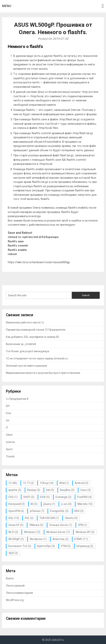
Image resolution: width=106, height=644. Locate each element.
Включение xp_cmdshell (21, 344)
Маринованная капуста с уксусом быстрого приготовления (43, 373)
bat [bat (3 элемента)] (50, 490)
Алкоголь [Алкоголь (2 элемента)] (61, 539)
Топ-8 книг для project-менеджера (27, 351)
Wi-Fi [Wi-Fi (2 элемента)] (13, 532)
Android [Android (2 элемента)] (82, 483)
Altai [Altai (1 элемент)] (64, 483)
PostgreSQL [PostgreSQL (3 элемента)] (59, 511)
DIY (8, 406)
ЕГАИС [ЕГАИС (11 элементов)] (81, 539)
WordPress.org (15, 600)
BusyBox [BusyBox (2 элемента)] (67, 490)
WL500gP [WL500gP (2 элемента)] (16, 539)
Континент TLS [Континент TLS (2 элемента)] (20, 546)
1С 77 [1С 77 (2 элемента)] (28, 483)
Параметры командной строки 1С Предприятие (36, 330)
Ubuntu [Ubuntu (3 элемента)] (71, 518)
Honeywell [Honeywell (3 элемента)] (17, 504)
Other (9, 435)
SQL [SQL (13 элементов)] (14, 518)
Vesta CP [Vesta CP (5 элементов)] (16, 525)
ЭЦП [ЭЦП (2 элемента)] (13, 553)
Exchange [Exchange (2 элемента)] (63, 497)
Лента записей (15, 586)
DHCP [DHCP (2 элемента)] (29, 497)
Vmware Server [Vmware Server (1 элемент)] (61, 525)
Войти (10, 578)
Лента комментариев (19, 593)
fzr (8, 420)
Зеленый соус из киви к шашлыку (27, 366)
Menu (7, 6)
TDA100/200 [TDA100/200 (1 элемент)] (49, 518)
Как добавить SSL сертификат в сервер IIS (32, 337)
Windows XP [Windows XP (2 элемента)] (85, 532)
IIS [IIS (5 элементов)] (34, 504)
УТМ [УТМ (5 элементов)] (66, 546)
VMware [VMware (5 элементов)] (36, 525)
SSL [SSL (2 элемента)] (29, 518)
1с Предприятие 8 (17, 399)
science (10, 442)
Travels (10, 456)
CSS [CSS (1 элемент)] (13, 497)
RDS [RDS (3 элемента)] (79, 511)
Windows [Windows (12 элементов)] (32, 532)
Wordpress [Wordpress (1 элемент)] (38, 539)
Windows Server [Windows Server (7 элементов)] (58, 532)
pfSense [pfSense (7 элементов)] (37, 511)
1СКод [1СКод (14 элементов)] (47, 483)
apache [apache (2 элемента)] (15, 490)
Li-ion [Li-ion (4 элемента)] (66, 504)
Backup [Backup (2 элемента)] (34, 490)
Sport (9, 449)
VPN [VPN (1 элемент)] (83, 525)
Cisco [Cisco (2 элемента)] (86, 490)
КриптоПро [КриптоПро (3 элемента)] (46, 546)
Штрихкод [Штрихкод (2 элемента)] (85, 546)
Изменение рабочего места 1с (25, 322)
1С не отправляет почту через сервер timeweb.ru (37, 358)
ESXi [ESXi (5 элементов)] (45, 497)
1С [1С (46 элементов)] (13, 483)
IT (7, 428)
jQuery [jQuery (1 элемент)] (49, 504)
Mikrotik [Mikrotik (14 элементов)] (85, 504)
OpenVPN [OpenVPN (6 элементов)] (16, 511)
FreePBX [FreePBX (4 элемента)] (84, 497)
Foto (9, 413)
